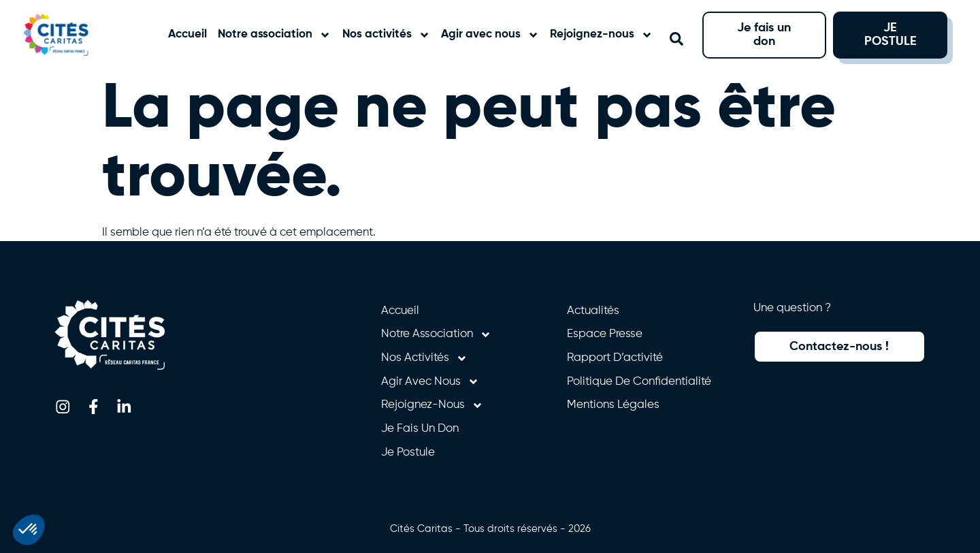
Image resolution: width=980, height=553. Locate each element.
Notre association (274, 35)
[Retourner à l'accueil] (70, 35)
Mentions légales (613, 405)
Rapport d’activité (615, 358)
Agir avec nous (490, 35)
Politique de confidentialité (639, 382)
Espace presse (605, 334)
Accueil (187, 34)
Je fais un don (420, 429)
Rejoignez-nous (601, 35)
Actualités (593, 311)
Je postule (408, 453)
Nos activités (386, 35)
